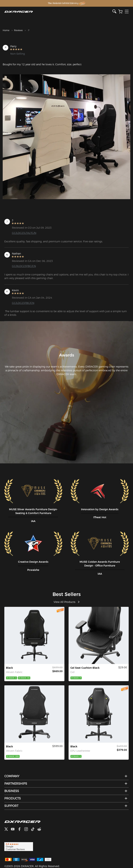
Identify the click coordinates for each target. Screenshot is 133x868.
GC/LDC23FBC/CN (23, 303)
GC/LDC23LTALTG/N (24, 233)
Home (6, 30)
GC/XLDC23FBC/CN (24, 266)
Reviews (18, 30)
